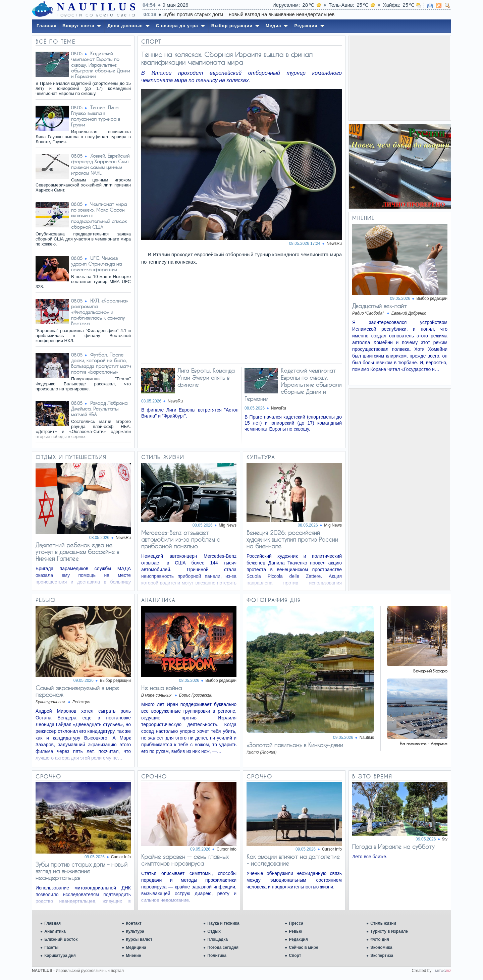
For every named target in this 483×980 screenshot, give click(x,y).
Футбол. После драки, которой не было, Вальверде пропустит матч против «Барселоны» (101, 363)
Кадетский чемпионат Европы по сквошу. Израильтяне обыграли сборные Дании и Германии (100, 65)
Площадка (218, 939)
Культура (135, 931)
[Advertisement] (400, 78)
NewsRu (123, 538)
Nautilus (367, 738)
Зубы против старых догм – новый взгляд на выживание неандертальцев (82, 871)
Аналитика (55, 931)
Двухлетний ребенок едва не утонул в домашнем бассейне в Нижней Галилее (77, 552)
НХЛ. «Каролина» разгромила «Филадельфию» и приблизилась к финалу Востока (100, 312)
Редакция (298, 939)
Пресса (296, 923)
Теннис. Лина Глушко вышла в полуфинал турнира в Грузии (96, 116)
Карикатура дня (60, 956)
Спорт (295, 956)
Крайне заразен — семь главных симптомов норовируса (185, 860)
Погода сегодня (223, 947)
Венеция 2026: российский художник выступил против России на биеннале (292, 539)
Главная (52, 923)
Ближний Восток (61, 939)
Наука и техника (223, 923)
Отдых (214, 931)
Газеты (51, 947)
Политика (217, 956)
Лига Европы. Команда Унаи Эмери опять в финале (206, 377)
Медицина (136, 947)
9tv (445, 839)
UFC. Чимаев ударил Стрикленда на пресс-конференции (96, 264)
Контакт (133, 923)
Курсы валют (139, 939)
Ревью (295, 931)
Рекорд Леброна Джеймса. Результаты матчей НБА (99, 409)
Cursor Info (121, 857)
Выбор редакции (432, 298)
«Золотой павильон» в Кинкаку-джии (295, 745)
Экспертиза (382, 956)
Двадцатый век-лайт (380, 306)
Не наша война (162, 688)
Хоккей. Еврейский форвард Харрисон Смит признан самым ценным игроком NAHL (100, 164)
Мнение (133, 956)
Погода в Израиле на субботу (393, 847)
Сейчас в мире (303, 947)
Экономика (381, 947)
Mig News (228, 525)
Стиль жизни (383, 923)
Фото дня (380, 939)
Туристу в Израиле (389, 931)
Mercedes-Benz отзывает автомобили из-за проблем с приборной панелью (181, 539)
